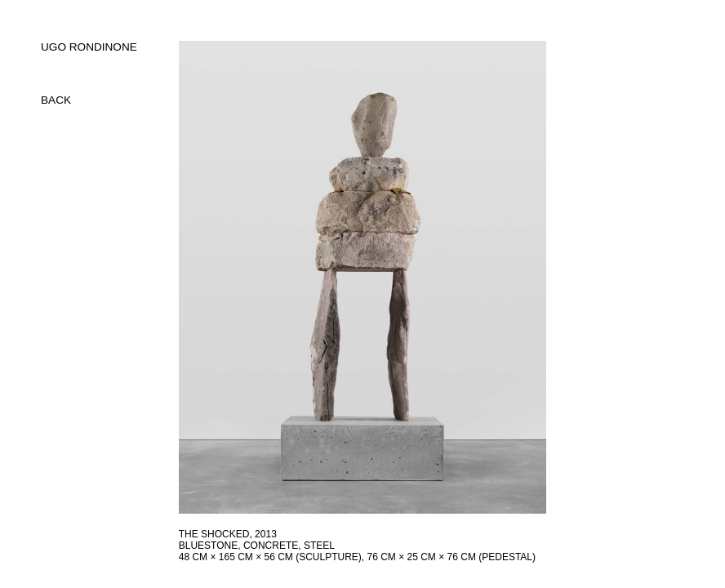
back (56, 100)
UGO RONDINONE (89, 47)
